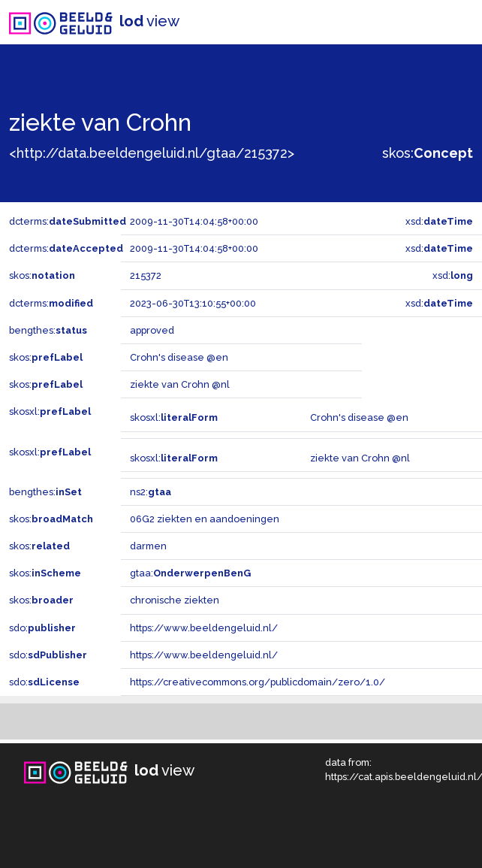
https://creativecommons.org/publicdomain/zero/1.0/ (258, 682)
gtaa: (190, 573)
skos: (428, 153)
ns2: (151, 492)
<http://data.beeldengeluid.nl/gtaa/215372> (152, 153)
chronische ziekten (175, 600)
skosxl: (50, 411)
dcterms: (68, 221)
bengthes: (48, 330)
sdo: (42, 628)
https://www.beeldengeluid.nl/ (204, 628)
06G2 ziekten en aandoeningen (205, 519)
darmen (148, 546)
